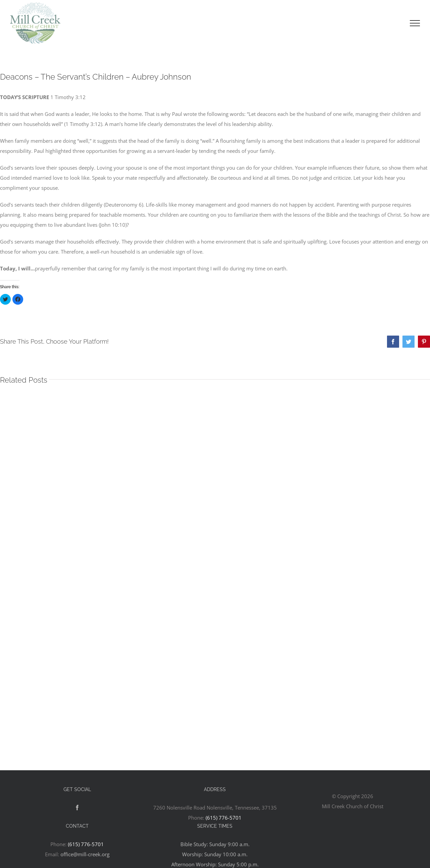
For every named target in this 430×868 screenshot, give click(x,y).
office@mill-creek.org (85, 854)
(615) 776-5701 (224, 818)
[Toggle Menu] (415, 23)
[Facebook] (77, 808)
